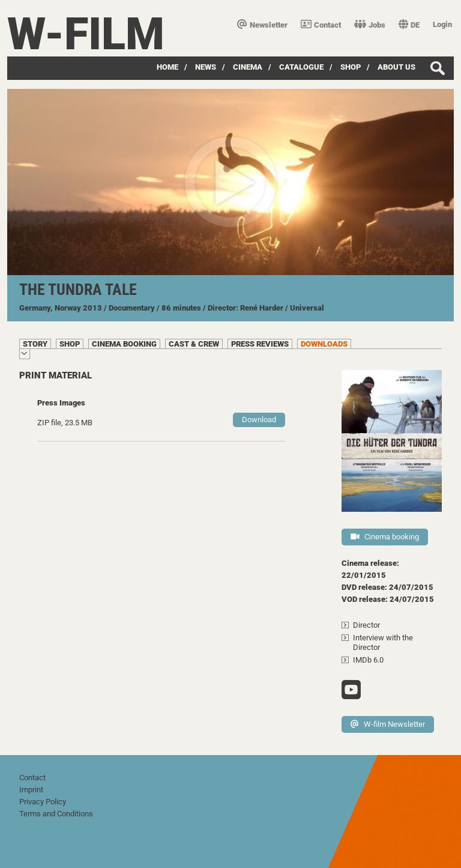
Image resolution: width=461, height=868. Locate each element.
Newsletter (262, 25)
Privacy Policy (43, 802)
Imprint (31, 790)
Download (259, 420)
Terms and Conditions (56, 814)
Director (366, 625)
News (206, 67)
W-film (86, 34)
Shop (351, 67)
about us (396, 67)
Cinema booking (385, 537)
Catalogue (301, 67)
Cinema (248, 67)
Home (167, 67)
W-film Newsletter (388, 724)
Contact (321, 25)
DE (409, 25)
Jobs (370, 25)
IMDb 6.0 (368, 660)
